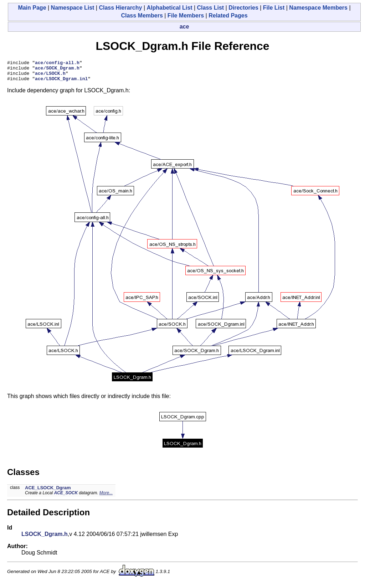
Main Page (32, 8)
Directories (243, 8)
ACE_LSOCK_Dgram (48, 492)
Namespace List (73, 8)
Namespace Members (318, 8)
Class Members (142, 16)
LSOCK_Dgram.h (45, 538)
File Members (186, 16)
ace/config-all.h (57, 63)
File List (274, 8)
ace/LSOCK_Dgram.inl (61, 83)
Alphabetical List (169, 8)
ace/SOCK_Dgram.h (57, 70)
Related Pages (228, 16)
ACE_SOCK (66, 497)
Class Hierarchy (120, 8)
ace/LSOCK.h (50, 76)
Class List (211, 8)
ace (184, 27)
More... (106, 497)
